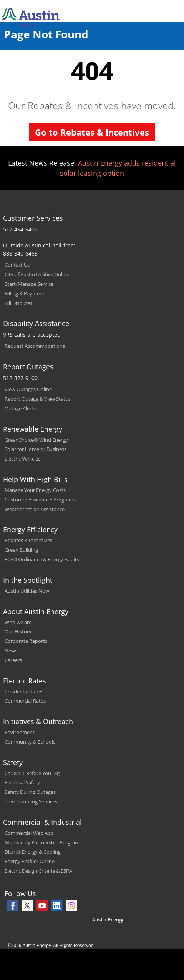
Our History (18, 631)
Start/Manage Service (29, 284)
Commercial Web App (29, 833)
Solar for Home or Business (36, 449)
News (11, 651)
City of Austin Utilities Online (37, 274)
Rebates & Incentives (28, 540)
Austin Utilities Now (27, 591)
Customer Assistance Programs (40, 500)
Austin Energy (108, 920)
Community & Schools (30, 742)
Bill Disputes (18, 303)
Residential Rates (24, 692)
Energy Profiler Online (30, 861)
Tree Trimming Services (31, 801)
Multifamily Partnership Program (42, 842)
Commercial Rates (25, 701)
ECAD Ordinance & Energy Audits (42, 559)
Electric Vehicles (22, 459)
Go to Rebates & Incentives (92, 132)
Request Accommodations (35, 346)
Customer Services (33, 218)
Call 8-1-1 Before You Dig (32, 773)
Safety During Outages (30, 792)
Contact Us (17, 265)
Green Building (21, 550)
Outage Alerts (20, 408)
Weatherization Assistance (35, 509)
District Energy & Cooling (33, 852)
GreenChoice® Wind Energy (36, 440)
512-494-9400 (20, 229)
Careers (13, 660)
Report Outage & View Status (38, 399)
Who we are (18, 622)
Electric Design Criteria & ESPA (38, 871)
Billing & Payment (25, 293)
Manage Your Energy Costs (35, 490)
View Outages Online (28, 389)
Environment (20, 732)
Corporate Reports (26, 641)
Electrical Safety (22, 782)
